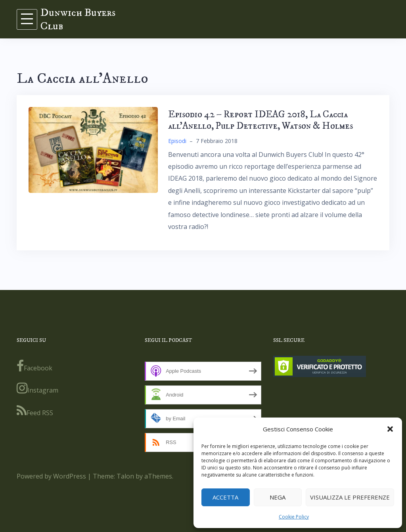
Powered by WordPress (51, 476)
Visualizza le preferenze (350, 497)
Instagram (37, 388)
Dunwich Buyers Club (78, 19)
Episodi (177, 141)
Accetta (225, 497)
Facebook (34, 366)
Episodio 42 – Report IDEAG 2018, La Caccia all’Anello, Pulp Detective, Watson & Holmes (260, 120)
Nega (278, 497)
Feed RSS (35, 411)
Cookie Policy (294, 517)
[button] (390, 429)
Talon (125, 476)
